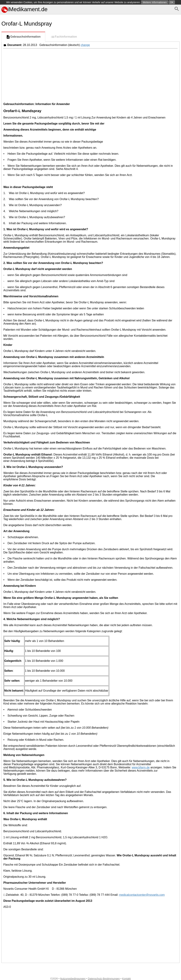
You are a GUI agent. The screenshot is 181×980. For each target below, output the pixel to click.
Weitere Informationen (155, 2)
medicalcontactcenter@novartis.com (142, 895)
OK (172, 2)
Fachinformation (64, 37)
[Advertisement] (90, 75)
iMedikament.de (24, 9)
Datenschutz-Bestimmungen (104, 979)
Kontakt (126, 979)
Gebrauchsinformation (23, 37)
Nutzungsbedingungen (73, 979)
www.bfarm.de (141, 767)
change (85, 45)
